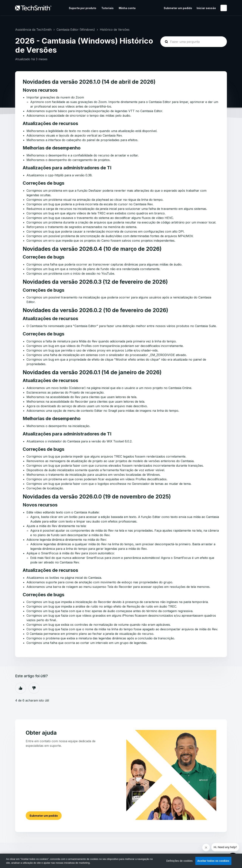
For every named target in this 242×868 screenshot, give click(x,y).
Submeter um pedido (178, 8)
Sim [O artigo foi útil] (21, 688)
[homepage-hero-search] (194, 42)
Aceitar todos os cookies (213, 861)
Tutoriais (107, 8)
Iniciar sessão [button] (206, 8)
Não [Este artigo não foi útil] (34, 688)
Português (224, 8)
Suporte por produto (83, 8)
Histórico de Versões (115, 30)
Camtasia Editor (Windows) (76, 30)
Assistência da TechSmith (33, 30)
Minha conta (127, 8)
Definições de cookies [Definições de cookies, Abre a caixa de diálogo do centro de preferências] (179, 861)
